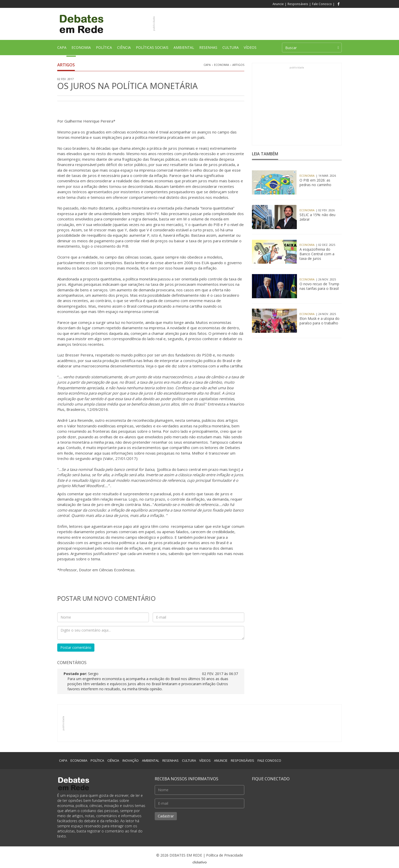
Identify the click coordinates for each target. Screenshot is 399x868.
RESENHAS (208, 49)
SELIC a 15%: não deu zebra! (317, 217)
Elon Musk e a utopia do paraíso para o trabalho (319, 321)
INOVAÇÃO (131, 760)
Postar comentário (76, 647)
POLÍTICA (104, 49)
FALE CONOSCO (269, 760)
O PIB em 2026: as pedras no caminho (315, 183)
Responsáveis (298, 4)
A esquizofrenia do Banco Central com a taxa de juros (317, 254)
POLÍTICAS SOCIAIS (152, 49)
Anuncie (278, 4)
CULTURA (231, 49)
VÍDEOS (250, 47)
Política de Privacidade (225, 855)
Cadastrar (166, 816)
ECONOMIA (81, 49)
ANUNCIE (221, 760)
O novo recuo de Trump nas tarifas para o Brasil (319, 286)
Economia (222, 65)
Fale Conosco (322, 4)
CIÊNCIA (124, 49)
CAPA (63, 50)
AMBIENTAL (184, 49)
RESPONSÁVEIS (243, 760)
